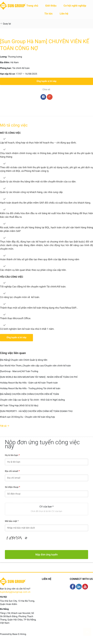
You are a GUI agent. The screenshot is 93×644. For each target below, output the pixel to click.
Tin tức (49, 14)
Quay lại (5, 24)
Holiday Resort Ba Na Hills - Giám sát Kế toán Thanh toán (29, 383)
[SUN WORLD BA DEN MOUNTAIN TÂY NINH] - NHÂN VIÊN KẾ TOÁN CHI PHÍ (39, 377)
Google (50, 98)
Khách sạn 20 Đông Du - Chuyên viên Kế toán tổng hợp (27, 417)
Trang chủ (32, 6)
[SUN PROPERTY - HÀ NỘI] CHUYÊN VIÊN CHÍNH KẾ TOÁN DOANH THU (36, 411)
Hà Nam (15, 63)
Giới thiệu (51, 6)
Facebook (43, 98)
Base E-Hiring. (19, 634)
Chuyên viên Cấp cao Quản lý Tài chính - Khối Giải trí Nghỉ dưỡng (32, 400)
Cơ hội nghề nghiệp (75, 6)
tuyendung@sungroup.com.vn (15, 592)
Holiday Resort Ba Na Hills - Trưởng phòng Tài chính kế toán (30, 389)
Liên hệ (64, 14)
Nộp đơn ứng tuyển (47, 555)
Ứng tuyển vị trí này (46, 81)
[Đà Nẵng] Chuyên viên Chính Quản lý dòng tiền (24, 360)
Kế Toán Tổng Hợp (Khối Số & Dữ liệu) (19, 406)
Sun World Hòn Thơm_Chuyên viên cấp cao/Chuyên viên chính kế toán (35, 366)
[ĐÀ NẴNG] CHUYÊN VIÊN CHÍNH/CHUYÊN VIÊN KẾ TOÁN (29, 394)
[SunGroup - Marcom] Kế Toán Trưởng (19, 371)
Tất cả (5, 426)
